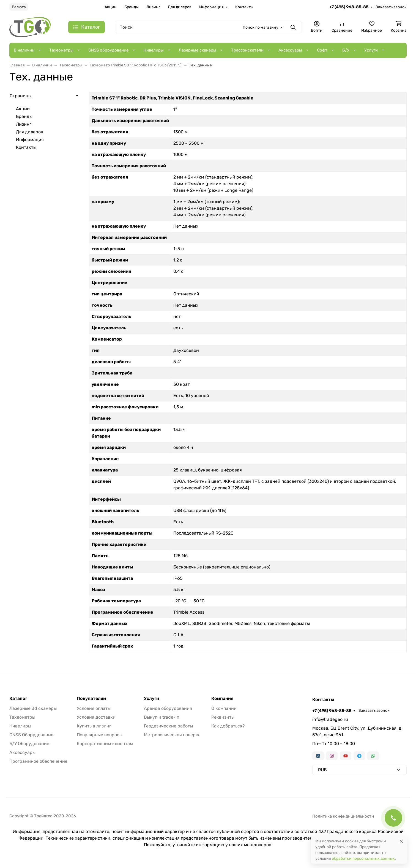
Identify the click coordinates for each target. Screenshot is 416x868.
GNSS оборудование (108, 50)
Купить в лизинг (94, 726)
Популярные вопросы (100, 735)
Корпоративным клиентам (105, 744)
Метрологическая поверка (172, 735)
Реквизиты (223, 717)
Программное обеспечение (38, 761)
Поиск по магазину (261, 27)
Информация (211, 7)
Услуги (371, 50)
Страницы (20, 96)
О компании (224, 708)
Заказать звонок (391, 7)
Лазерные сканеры (197, 50)
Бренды (132, 7)
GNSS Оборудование (31, 735)
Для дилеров (180, 7)
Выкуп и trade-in (162, 717)
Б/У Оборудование (29, 744)
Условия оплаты (94, 708)
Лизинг (153, 7)
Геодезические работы (168, 726)
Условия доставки (96, 717)
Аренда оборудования (168, 708)
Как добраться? (228, 726)
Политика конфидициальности (343, 816)
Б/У (346, 50)
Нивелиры (154, 50)
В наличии (24, 50)
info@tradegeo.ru (330, 719)
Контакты (244, 7)
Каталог (18, 699)
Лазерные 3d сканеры (33, 708)
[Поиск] (208, 27)
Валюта (19, 7)
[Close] (401, 841)
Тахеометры (61, 50)
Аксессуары (290, 50)
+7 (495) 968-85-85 (349, 7)
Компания (222, 699)
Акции (111, 7)
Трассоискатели (247, 50)
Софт (322, 50)
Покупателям (91, 699)
